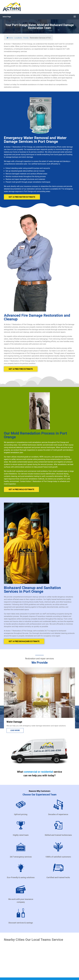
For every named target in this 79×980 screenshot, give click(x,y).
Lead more (15, 730)
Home (10, 38)
